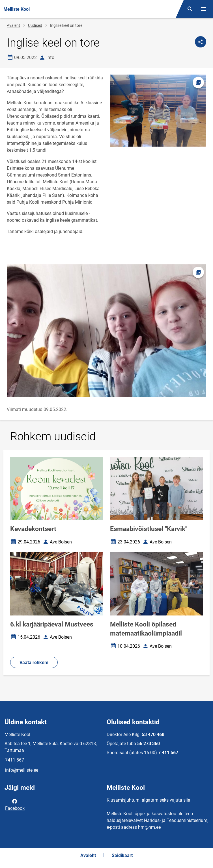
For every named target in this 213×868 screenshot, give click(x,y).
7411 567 (15, 760)
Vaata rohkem (34, 663)
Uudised (35, 25)
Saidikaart (122, 855)
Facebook (15, 804)
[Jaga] (201, 42)
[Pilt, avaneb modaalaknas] (107, 331)
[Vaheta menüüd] (204, 9)
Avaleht (13, 25)
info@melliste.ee (22, 770)
